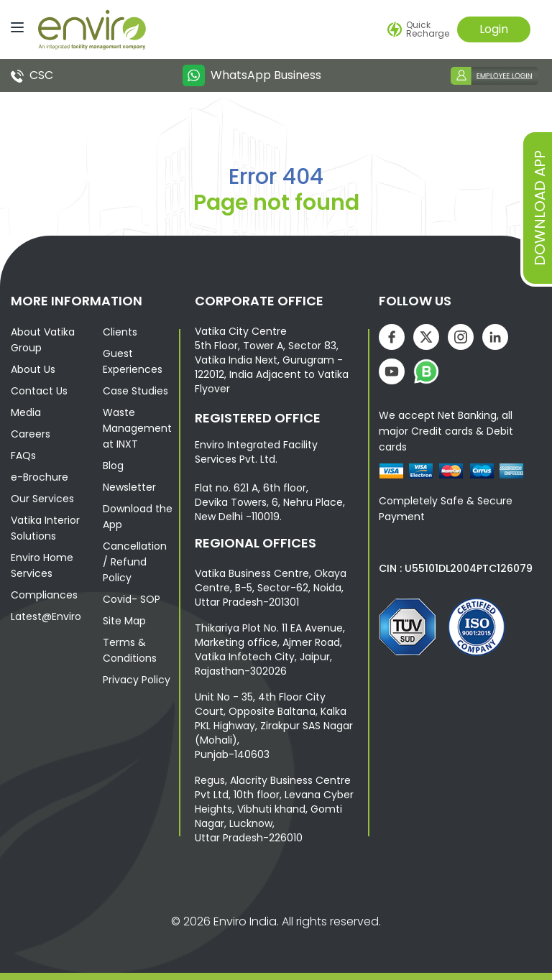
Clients (120, 332)
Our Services (42, 499)
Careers (31, 434)
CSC (32, 75)
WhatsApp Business (252, 75)
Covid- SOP (132, 599)
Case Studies (135, 391)
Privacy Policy (137, 680)
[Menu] (14, 26)
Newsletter (129, 487)
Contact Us (39, 391)
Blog (113, 466)
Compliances (44, 595)
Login (494, 29)
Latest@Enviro (46, 616)
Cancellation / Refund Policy (135, 562)
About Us (33, 369)
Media (26, 412)
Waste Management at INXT (137, 428)
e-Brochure (40, 477)
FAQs (23, 456)
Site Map (124, 621)
